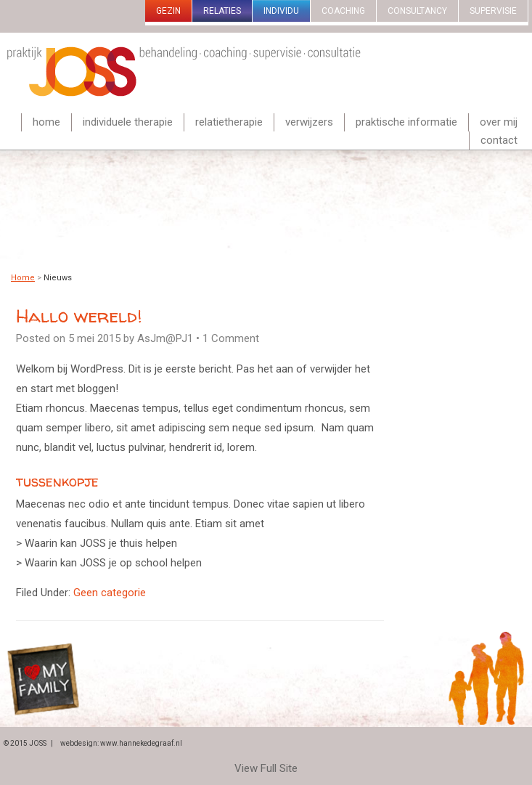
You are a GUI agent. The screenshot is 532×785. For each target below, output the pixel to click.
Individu (281, 11)
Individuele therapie (128, 122)
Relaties (222, 11)
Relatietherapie (229, 122)
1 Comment (231, 338)
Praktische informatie (406, 122)
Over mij (499, 122)
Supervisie (493, 11)
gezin (168, 11)
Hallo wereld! (79, 316)
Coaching (343, 11)
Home (46, 122)
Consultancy (417, 11)
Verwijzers (309, 122)
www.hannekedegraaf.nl (141, 743)
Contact (499, 140)
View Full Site (266, 768)
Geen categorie (110, 593)
